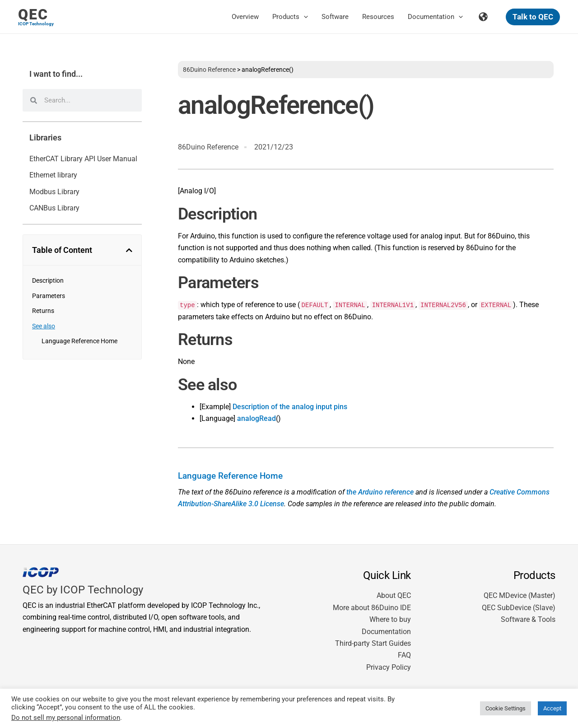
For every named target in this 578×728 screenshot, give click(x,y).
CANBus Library (54, 208)
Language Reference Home (79, 341)
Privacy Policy (389, 667)
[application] (304, 17)
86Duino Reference (209, 70)
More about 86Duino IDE (372, 608)
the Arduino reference (380, 492)
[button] (533, 17)
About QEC (394, 595)
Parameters (49, 296)
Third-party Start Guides (373, 643)
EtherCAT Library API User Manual (83, 159)
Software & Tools (528, 619)
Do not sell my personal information (66, 718)
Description (48, 280)
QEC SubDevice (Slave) (519, 608)
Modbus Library (54, 192)
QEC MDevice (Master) (520, 595)
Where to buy (390, 619)
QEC (33, 14)
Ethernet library (53, 175)
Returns (43, 311)
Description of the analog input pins (290, 407)
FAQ (404, 655)
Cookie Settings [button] (506, 708)
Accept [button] (552, 708)
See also (44, 326)
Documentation (386, 632)
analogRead (256, 418)
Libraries (45, 138)
